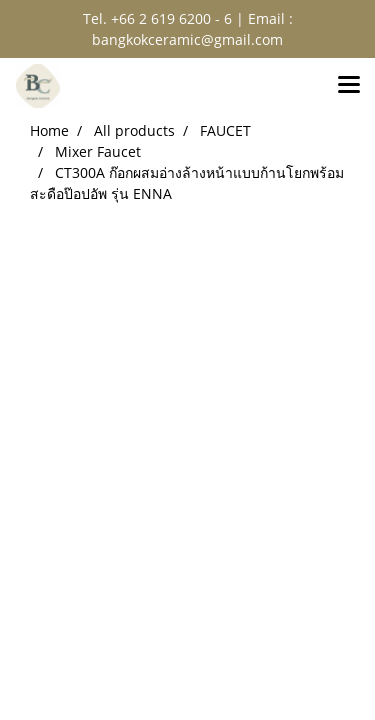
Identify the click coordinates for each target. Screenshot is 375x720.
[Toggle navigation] (349, 86)
